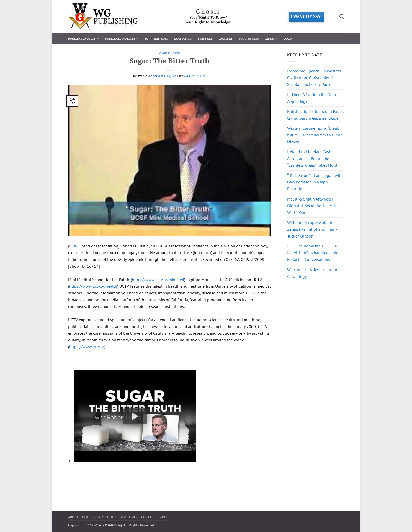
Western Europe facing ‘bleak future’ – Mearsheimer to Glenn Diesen (315, 135)
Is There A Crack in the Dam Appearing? (311, 98)
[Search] (342, 17)
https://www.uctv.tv (87, 347)
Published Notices (122, 38)
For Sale (205, 38)
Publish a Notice (84, 38)
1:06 (73, 246)
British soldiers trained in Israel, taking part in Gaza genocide (315, 115)
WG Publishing (195, 76)
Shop (163, 517)
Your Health (249, 38)
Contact (148, 517)
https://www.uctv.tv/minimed (158, 280)
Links (272, 38)
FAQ (85, 517)
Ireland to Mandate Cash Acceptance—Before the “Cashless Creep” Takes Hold (312, 158)
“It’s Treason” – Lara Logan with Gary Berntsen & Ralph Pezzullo (315, 182)
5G (146, 38)
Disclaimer (129, 517)
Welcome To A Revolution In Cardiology (312, 273)
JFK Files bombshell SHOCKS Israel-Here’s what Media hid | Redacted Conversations (314, 253)
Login (288, 38)
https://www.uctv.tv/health (93, 286)
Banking (161, 38)
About (73, 517)
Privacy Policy (104, 517)
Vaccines (226, 38)
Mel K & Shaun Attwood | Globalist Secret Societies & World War (312, 206)
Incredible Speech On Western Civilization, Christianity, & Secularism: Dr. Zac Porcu (314, 78)
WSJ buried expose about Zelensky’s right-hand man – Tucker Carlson (312, 229)
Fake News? (183, 38)
